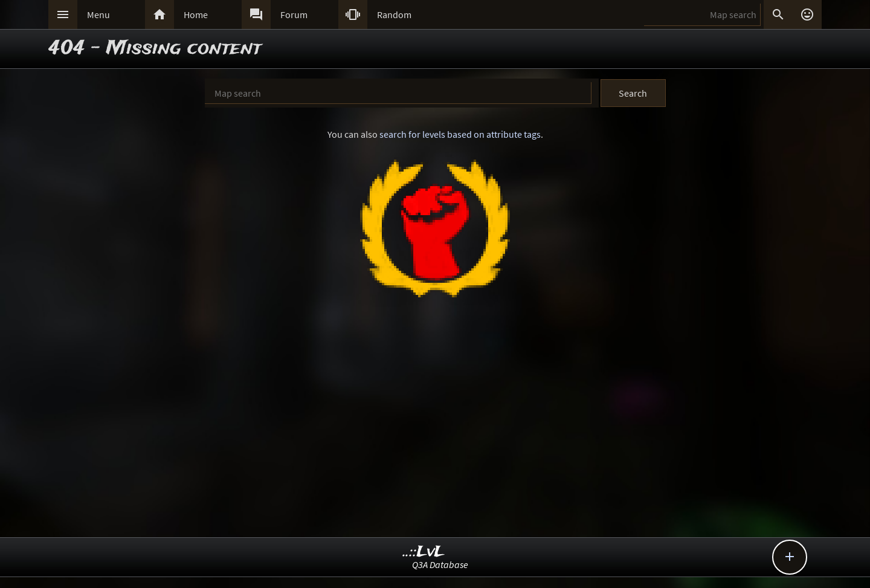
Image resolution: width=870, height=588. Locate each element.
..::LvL (424, 552)
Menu (98, 15)
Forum (294, 15)
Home (196, 15)
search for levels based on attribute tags (460, 134)
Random (394, 15)
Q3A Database (440, 564)
